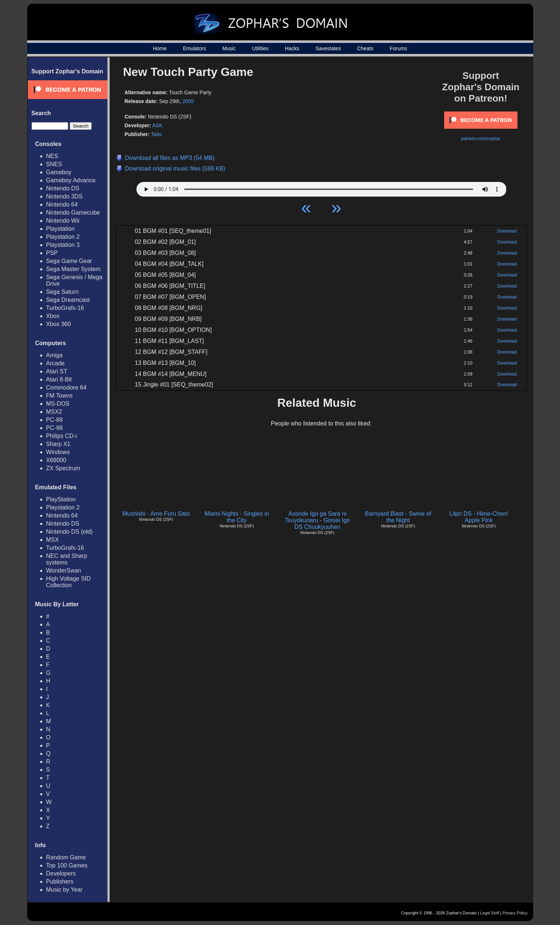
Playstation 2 (63, 237)
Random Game (66, 857)
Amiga (54, 355)
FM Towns (60, 396)
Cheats (365, 48)
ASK (157, 125)
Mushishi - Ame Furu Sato (156, 514)
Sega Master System (74, 269)
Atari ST (57, 371)
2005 (188, 101)
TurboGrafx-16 (65, 308)
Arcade (56, 363)
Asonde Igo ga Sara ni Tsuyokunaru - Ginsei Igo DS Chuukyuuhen (317, 520)
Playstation (61, 229)
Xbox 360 (59, 324)
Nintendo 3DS (65, 196)
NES (52, 156)
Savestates (328, 48)
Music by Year (65, 890)
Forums (398, 48)
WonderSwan (64, 571)
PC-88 (54, 420)
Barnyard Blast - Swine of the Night (398, 517)
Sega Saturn (63, 292)
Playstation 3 (63, 245)
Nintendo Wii (63, 221)
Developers (61, 873)
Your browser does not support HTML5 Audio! (321, 187)
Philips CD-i (62, 436)
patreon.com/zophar (481, 139)
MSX (53, 540)
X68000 (56, 460)
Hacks (292, 48)
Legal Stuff (490, 913)
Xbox (53, 316)
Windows (58, 452)
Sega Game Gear (69, 261)
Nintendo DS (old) (69, 532)
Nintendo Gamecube (73, 213)
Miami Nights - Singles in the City (237, 517)
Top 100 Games (67, 865)
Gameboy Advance (71, 180)
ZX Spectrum (63, 468)
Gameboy (59, 172)
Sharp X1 (58, 444)
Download (507, 231)
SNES (54, 164)
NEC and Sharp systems (67, 559)
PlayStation (61, 499)
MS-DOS (58, 404)
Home (160, 48)
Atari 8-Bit (59, 379)
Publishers (60, 882)
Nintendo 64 (62, 204)
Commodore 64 (66, 387)
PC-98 (54, 428)
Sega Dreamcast (68, 300)
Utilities (260, 48)
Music (229, 48)
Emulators (195, 48)
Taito (157, 134)
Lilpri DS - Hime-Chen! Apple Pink (479, 517)
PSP (52, 253)
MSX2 (54, 412)
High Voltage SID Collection (69, 582)
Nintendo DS (63, 188)
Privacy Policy (515, 913)
